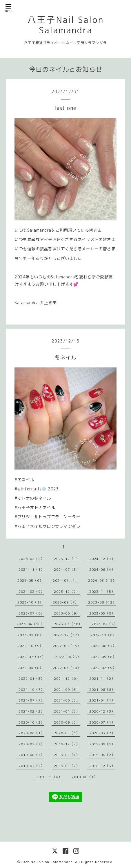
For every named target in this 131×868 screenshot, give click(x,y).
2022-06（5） (68, 657)
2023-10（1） (30, 602)
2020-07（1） (102, 722)
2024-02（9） (31, 591)
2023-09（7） (66, 602)
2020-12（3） (102, 711)
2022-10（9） (30, 646)
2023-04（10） (30, 624)
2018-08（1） (84, 777)
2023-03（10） (68, 624)
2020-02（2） (31, 744)
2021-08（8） (102, 689)
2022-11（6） (103, 635)
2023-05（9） (102, 613)
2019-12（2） (67, 744)
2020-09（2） (67, 722)
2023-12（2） (67, 591)
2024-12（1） (102, 559)
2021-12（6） (67, 678)
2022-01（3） (31, 678)
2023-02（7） (104, 624)
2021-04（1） (102, 700)
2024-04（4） (66, 580)
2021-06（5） (67, 700)
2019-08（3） (31, 755)
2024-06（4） (102, 569)
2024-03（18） (102, 580)
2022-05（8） (103, 657)
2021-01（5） (67, 711)
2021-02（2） (31, 711)
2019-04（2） (102, 755)
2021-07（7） (31, 700)
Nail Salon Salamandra (52, 862)
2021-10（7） (31, 689)
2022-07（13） (31, 657)
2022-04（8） (30, 668)
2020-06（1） (31, 733)
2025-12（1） (67, 559)
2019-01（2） (67, 766)
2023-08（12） (102, 602)
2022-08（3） (103, 646)
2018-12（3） (102, 766)
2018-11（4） (49, 777)
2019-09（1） (102, 744)
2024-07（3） (67, 569)
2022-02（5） (103, 668)
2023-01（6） (30, 635)
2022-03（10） (67, 668)
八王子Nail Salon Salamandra (65, 25)
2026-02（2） (31, 559)
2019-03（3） (31, 766)
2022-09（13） (67, 646)
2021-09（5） (67, 689)
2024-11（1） (31, 569)
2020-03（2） (102, 733)
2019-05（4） (67, 755)
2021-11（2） (102, 678)
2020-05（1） (67, 733)
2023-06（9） (67, 613)
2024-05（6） (30, 580)
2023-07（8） (31, 613)
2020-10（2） (31, 722)
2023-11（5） (102, 591)
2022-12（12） (67, 635)
